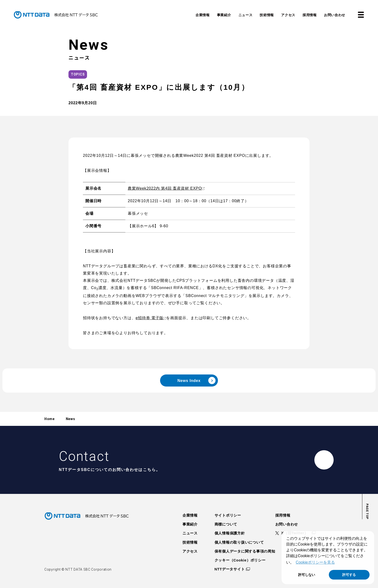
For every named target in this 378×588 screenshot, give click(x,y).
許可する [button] (349, 575)
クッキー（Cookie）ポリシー (240, 560)
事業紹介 (190, 524)
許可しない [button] (307, 575)
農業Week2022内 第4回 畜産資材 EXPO (165, 188)
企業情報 (190, 515)
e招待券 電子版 (149, 318)
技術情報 (190, 542)
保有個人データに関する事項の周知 (245, 551)
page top (367, 511)
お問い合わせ (287, 524)
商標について (226, 524)
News (71, 419)
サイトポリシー (228, 515)
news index (196, 380)
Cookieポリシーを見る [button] (315, 562)
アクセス (190, 551)
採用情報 (283, 515)
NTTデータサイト (230, 569)
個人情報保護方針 (230, 533)
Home (50, 419)
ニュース (190, 533)
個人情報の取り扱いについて (239, 542)
